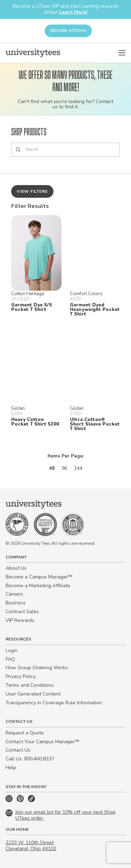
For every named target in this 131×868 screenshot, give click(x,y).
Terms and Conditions (30, 685)
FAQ (10, 659)
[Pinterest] (21, 801)
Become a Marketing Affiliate (38, 586)
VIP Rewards (20, 620)
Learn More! (73, 12)
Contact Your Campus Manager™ (42, 742)
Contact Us (18, 750)
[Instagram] (10, 801)
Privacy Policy (21, 676)
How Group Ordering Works (37, 668)
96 (64, 468)
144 (78, 468)
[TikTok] (31, 801)
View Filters (32, 191)
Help (11, 768)
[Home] (33, 53)
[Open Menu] (122, 53)
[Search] (65, 150)
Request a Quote (25, 733)
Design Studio (68, 30)
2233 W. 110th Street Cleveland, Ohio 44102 (31, 846)
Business (16, 603)
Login (12, 650)
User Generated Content (33, 694)
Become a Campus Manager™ (39, 577)
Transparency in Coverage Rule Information (54, 703)
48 (52, 468)
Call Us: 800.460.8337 (30, 759)
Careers (14, 594)
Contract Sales (22, 612)
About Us (16, 568)
